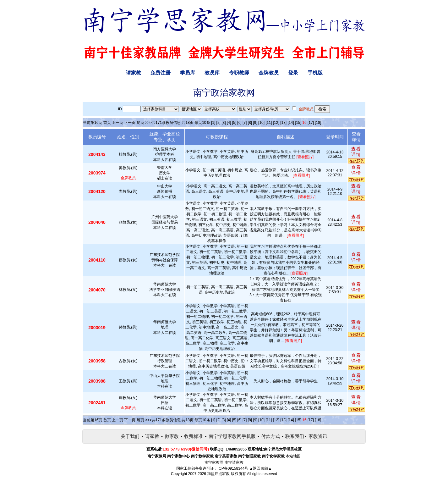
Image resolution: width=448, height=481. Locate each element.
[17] (311, 123)
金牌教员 (269, 73)
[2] (219, 123)
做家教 (172, 436)
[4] (229, 123)
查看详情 (356, 152)
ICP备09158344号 (233, 468)
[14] (291, 123)
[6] (239, 123)
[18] (318, 123)
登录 (293, 73)
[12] (276, 123)
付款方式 (270, 436)
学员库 (188, 73)
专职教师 (239, 73)
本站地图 (293, 456)
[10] (261, 123)
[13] (283, 123)
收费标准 (194, 436)
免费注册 (161, 73)
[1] (213, 123)
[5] (234, 123)
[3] (224, 123)
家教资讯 (318, 436)
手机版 (315, 73)
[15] (298, 123)
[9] (255, 123)
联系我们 (295, 436)
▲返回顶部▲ (260, 468)
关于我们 (130, 436)
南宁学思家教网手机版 (232, 436)
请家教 (134, 73)
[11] (269, 123)
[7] (245, 123)
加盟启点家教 (218, 474)
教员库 (212, 73)
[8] (250, 123)
